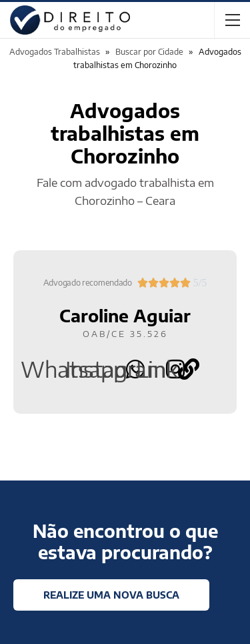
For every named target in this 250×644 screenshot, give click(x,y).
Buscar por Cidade (149, 52)
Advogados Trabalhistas (55, 52)
